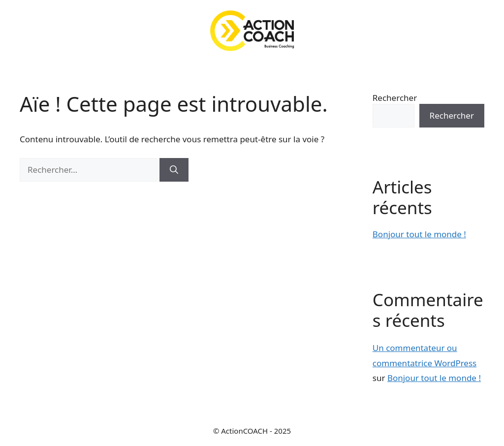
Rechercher (395, 98)
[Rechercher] (174, 170)
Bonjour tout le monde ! (419, 234)
